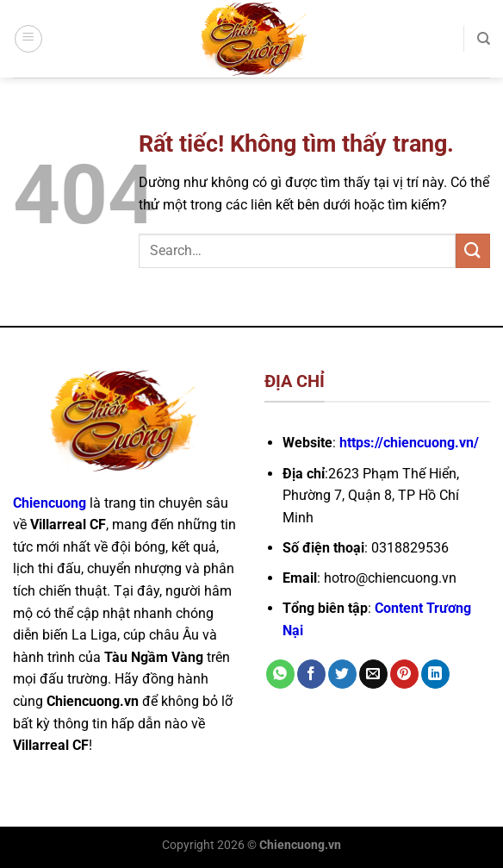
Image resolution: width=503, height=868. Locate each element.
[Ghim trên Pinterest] (404, 674)
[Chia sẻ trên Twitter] (342, 674)
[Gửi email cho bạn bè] (373, 674)
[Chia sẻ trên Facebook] (311, 674)
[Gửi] (473, 250)
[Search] (484, 39)
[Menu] (28, 39)
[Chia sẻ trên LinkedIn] (435, 674)
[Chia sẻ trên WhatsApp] (280, 674)
